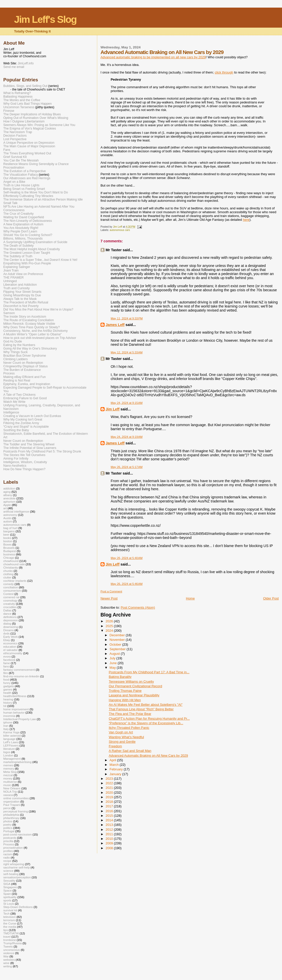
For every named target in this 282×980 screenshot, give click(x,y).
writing (8, 966)
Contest (8, 594)
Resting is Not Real (17, 380)
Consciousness (14, 210)
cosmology (10, 600)
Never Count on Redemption (23, 363)
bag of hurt (10, 528)
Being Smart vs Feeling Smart (24, 189)
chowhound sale (14, 564)
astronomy (10, 515)
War (6, 956)
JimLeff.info (26, 63)
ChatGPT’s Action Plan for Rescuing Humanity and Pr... (149, 719)
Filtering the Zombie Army (21, 423)
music (7, 785)
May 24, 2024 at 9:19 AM (127, 437)
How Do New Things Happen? (24, 469)
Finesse (9, 111)
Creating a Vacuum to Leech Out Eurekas (32, 416)
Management (12, 759)
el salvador (11, 650)
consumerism (12, 591)
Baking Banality (120, 677)
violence (9, 953)
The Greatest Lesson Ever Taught (27, 253)
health (7, 693)
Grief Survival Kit (15, 157)
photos (8, 821)
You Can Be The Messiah (21, 160)
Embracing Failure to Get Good (25, 398)
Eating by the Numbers (19, 345)
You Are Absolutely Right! (21, 228)
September (118, 649)
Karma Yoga (11, 732)
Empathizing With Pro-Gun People (27, 263)
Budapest (10, 551)
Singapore (10, 887)
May (113, 668)
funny (7, 683)
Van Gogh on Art (121, 732)
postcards (10, 838)
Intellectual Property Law (20, 719)
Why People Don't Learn (20, 231)
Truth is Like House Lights (21, 185)
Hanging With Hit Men (125, 700)
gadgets (9, 686)
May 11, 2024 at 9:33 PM (127, 318)
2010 (110, 839)
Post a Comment (111, 591)
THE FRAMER (13, 278)
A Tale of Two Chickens (19, 395)
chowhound (11, 561)
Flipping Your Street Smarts (22, 292)
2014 (110, 820)
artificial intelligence (16, 511)
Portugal (9, 831)
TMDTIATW (11, 933)
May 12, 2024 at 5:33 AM (127, 352)
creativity (9, 604)
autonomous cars (120, 230)
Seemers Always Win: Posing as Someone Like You (39, 125)
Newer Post (109, 598)
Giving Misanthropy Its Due (22, 295)
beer (6, 534)
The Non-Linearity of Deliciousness (28, 221)
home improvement (16, 709)
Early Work (11, 637)
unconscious (12, 950)
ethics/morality (13, 653)
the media (10, 927)
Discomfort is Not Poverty (21, 306)
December (118, 635)
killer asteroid (12, 736)
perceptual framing (16, 811)
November (118, 640)
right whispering (14, 864)
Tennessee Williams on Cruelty (131, 682)
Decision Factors (15, 136)
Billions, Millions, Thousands (23, 239)
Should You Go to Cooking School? (28, 235)
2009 (110, 843)
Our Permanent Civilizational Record (135, 686)
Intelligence (11, 412)
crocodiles (10, 607)
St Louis (9, 904)
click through (224, 72)
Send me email (14, 67)
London (8, 755)
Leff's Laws (11, 742)
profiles (8, 851)
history (8, 703)
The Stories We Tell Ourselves (24, 455)
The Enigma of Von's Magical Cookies (30, 129)
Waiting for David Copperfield (24, 217)
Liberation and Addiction (20, 285)
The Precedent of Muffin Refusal (26, 302)
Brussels (9, 548)
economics (10, 643)
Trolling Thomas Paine (125, 691)
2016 (110, 811)
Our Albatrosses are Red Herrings (27, 178)
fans (6, 666)
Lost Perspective (15, 139)
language (9, 739)
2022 (110, 783)
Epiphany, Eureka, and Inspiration (27, 384)
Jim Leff (113, 409)
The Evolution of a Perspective (24, 171)
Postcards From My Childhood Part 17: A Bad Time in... (149, 672)
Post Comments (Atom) (138, 607)
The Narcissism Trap (18, 132)
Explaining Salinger (17, 267)
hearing (8, 699)
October (116, 645)
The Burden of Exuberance (22, 370)
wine (6, 963)
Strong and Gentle (122, 742)
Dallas (7, 610)
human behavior (14, 712)
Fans (7, 150)
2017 (110, 806)
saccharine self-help (16, 867)
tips (6, 930)
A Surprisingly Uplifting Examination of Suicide (35, 242)
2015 (110, 816)
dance (7, 614)
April (113, 760)
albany (8, 495)
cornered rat (11, 597)
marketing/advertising (17, 762)
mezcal (8, 775)
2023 (110, 779)
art (5, 508)
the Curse (10, 923)
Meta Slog (10, 772)
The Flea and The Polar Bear (130, 714)
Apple (7, 505)
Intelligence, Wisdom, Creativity (25, 462)
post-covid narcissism (18, 834)
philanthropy (11, 818)
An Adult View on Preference (23, 274)
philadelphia (11, 815)
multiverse (10, 782)
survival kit (10, 910)
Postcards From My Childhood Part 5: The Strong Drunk (42, 451)
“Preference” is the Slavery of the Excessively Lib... (146, 723)
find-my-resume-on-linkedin (21, 676)
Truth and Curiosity (16, 288)
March (115, 765)
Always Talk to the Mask (20, 299)
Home (190, 598)
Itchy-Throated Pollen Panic (129, 728)
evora (7, 656)
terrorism (9, 920)
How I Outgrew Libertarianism (24, 121)
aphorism (9, 502)
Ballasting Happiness (18, 97)
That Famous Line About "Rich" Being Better (141, 709)
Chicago (9, 558)
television (10, 917)
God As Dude (13, 341)
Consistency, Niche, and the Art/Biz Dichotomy (36, 331)
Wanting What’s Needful (126, 737)
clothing (8, 574)
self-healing (11, 874)
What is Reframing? (17, 93)
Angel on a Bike (14, 182)
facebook (9, 660)
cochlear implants (15, 581)
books (7, 538)
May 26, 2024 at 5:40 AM (127, 558)
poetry (7, 824)
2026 (110, 621)
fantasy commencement (19, 670)
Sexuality (9, 881)
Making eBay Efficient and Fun (24, 377)
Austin (7, 518)
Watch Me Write (14, 402)
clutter (7, 577)
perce (7, 808)
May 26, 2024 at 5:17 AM (127, 467)
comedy (9, 584)
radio (7, 857)
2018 (110, 802)
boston (8, 541)
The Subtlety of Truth (18, 256)
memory (9, 768)
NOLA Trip (10, 792)
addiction (9, 488)
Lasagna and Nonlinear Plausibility (134, 695)
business (9, 554)
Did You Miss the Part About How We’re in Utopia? (38, 310)
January (116, 774)
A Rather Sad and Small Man (130, 751)
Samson (9, 313)
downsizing (11, 627)
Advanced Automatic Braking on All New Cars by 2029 (148, 756)
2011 (110, 834)
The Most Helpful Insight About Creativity (32, 249)
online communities (16, 798)
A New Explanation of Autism (23, 224)
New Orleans (12, 788)
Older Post (271, 598)
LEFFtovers (11, 745)
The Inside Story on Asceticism (25, 317)
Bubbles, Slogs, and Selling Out (25, 86)
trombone (10, 940)
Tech (6, 913)
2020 (110, 793)
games (8, 689)
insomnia (9, 716)
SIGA (7, 884)
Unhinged (10, 281)
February (117, 769)
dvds (6, 633)
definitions (10, 617)
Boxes (7, 544)
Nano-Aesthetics (15, 466)
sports (7, 900)
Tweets (8, 946)
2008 (110, 848)
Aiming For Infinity (16, 459)
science (8, 871)
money (8, 778)
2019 (110, 797)
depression (11, 620)
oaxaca (8, 795)
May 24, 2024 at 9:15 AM (127, 403)
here (246, 220)
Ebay (7, 640)
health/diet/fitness (15, 696)
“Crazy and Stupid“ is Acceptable (26, 427)
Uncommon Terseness (19, 107)
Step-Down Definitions (18, 907)
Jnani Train (11, 270)
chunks (8, 571)
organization (11, 801)
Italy (6, 729)
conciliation (11, 587)
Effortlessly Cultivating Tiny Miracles (28, 196)
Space (7, 890)
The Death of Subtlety (18, 246)
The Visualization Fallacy (21, 175)
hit (5, 706)
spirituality (10, 897)
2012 (110, 830)
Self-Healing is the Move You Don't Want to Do (36, 192)
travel (7, 937)
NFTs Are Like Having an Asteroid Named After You (39, 207)
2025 (110, 626)
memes (8, 765)
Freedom (115, 746)
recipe (7, 861)
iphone (8, 722)
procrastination (13, 848)
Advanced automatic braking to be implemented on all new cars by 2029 (153, 57)
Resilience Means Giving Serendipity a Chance (36, 164)
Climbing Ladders (15, 359)
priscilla (8, 841)
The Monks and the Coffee (22, 100)
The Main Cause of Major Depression (29, 146)
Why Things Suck (15, 352)
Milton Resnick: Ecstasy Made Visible (29, 324)
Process (9, 373)
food (6, 679)
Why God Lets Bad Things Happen (28, 104)
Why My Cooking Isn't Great (23, 420)
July (113, 658)
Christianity (11, 567)
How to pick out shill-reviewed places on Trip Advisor (40, 338)
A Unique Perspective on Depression (29, 143)
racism (8, 854)
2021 (110, 788)
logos (7, 752)
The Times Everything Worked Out (27, 153)
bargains (9, 531)
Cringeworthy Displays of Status (26, 366)
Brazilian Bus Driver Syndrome (25, 356)
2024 (110, 631)
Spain (7, 894)
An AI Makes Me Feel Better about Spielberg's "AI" (146, 705)
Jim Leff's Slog (45, 19)
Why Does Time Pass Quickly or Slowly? (31, 327)
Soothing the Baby (16, 430)
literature (9, 749)
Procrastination (14, 168)
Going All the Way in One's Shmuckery (30, 349)
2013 (110, 825)
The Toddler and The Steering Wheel (29, 444)
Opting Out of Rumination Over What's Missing (36, 118)
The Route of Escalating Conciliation (29, 320)
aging (7, 492)
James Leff (115, 325)
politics (8, 828)
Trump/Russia (13, 943)
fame (7, 663)
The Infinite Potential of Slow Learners (30, 448)
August (115, 654)
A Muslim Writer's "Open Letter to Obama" (32, 334)
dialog (7, 623)
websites (9, 960)
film (6, 673)
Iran (6, 726)
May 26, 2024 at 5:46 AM (127, 584)
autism (8, 521)
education (10, 647)
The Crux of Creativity (18, 214)
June (114, 663)
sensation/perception (17, 877)
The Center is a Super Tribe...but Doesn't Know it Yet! (40, 260)
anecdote (9, 498)
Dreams (9, 630)
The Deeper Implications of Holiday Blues (32, 114)
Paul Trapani (12, 805)
